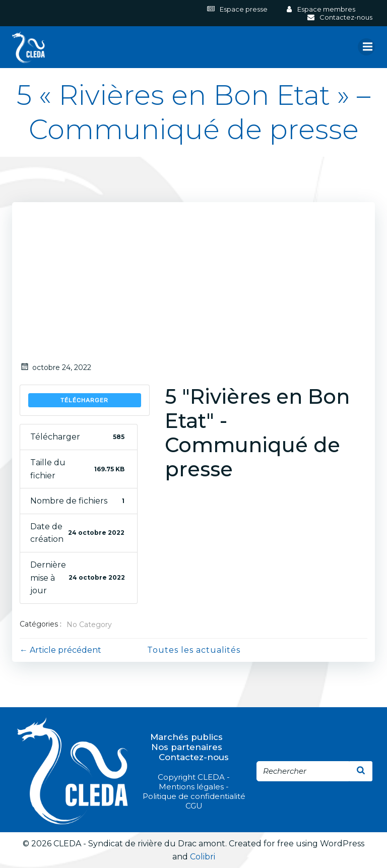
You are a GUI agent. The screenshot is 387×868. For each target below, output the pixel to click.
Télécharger (84, 400)
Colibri (203, 857)
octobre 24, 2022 (55, 367)
